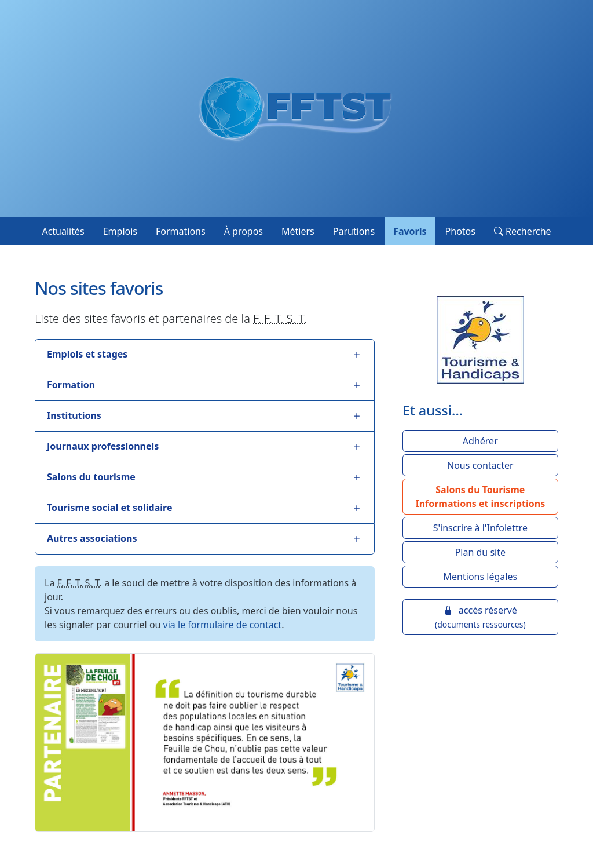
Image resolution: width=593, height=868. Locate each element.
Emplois (120, 231)
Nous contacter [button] (480, 465)
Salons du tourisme (91, 477)
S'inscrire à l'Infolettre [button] (480, 528)
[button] (480, 497)
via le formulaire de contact (223, 625)
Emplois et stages (87, 354)
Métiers (298, 231)
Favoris (410, 231)
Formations (181, 231)
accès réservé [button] (480, 617)
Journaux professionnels (103, 446)
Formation (71, 385)
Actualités (63, 231)
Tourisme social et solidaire (109, 508)
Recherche (523, 231)
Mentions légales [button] (481, 577)
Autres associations (92, 538)
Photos (460, 231)
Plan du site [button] (480, 552)
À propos (244, 231)
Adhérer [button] (480, 441)
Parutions (354, 231)
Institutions (74, 415)
